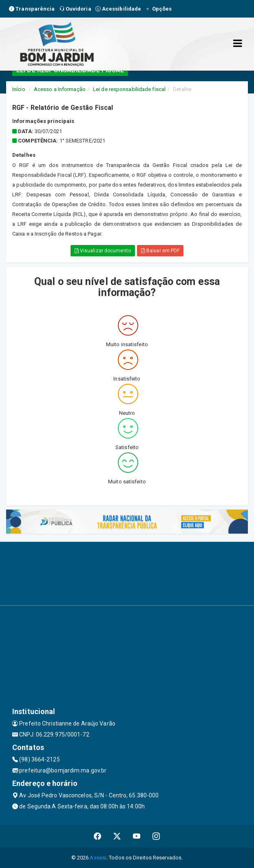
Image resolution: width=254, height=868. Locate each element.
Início (19, 89)
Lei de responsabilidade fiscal (129, 89)
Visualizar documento (103, 251)
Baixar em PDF (160, 251)
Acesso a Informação (60, 89)
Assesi (98, 858)
